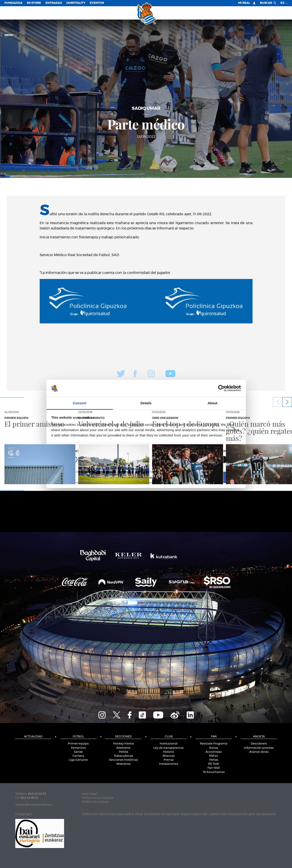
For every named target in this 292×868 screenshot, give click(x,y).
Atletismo (123, 748)
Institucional (169, 744)
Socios (214, 748)
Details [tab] (146, 403)
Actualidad (33, 737)
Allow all (210, 477)
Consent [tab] (79, 403)
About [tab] (213, 403)
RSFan (214, 756)
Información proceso (259, 748)
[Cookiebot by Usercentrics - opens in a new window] (221, 388)
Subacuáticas (123, 756)
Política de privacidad (98, 798)
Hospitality (76, 3)
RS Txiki (214, 764)
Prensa (169, 760)
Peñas (214, 760)
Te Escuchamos (214, 772)
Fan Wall (214, 768)
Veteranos (123, 764)
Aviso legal (89, 794)
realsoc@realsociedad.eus (34, 805)
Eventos (97, 3)
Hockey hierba (123, 744)
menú (11, 35)
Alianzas (169, 756)
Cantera (78, 756)
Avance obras (259, 752)
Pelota (123, 752)
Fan (214, 737)
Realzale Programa (214, 744)
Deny (82, 477)
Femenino (78, 748)
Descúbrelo (259, 744)
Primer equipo (78, 744)
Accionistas (214, 752)
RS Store (34, 3)
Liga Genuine (78, 760)
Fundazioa (13, 3)
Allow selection (146, 477)
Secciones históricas (123, 760)
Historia (169, 752)
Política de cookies (95, 802)
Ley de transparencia (169, 748)
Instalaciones (169, 764)
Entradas (54, 3)
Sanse (78, 752)
